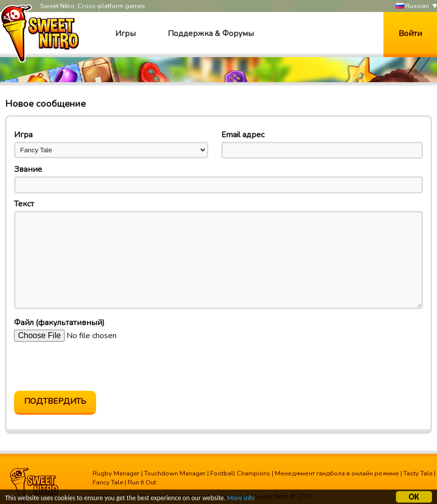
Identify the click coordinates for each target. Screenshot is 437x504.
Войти (410, 34)
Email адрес (243, 135)
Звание (28, 169)
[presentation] (90, 366)
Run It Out (142, 482)
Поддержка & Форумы (211, 34)
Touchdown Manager (175, 473)
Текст (24, 204)
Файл (59, 323)
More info (241, 499)
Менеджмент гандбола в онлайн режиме (337, 473)
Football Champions (240, 473)
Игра (23, 135)
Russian (412, 6)
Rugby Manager (116, 473)
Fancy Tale (108, 482)
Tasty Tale (418, 473)
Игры (125, 34)
